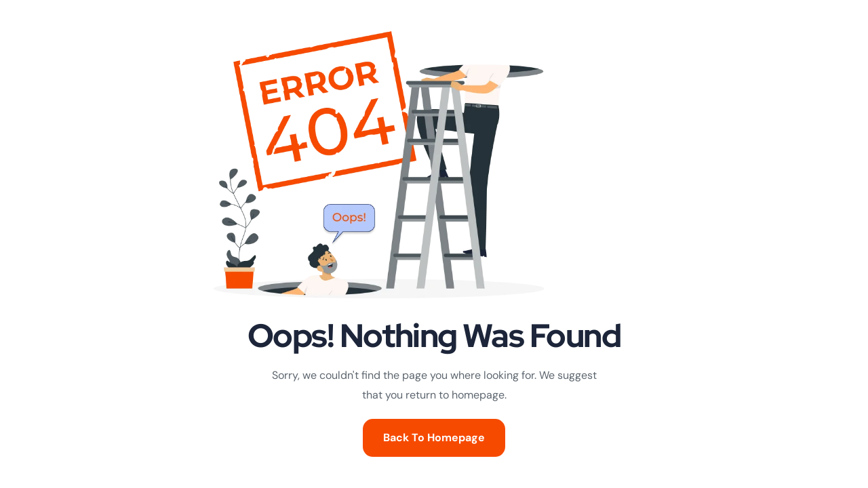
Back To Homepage (434, 438)
